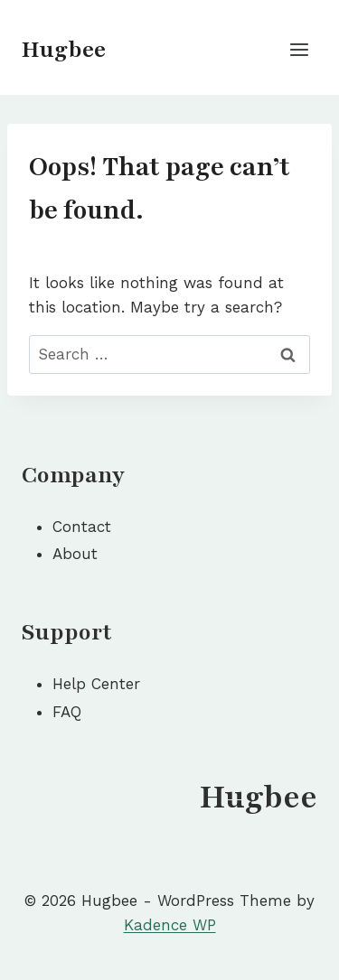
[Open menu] (299, 49)
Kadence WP (170, 925)
